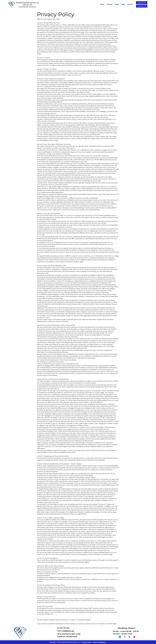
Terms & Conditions (99, 642)
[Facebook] (129, 637)
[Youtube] (134, 637)
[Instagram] (125, 637)
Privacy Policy (87, 642)
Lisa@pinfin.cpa (68, 631)
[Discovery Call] (142, 6)
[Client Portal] (142, 3)
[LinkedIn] (120, 637)
